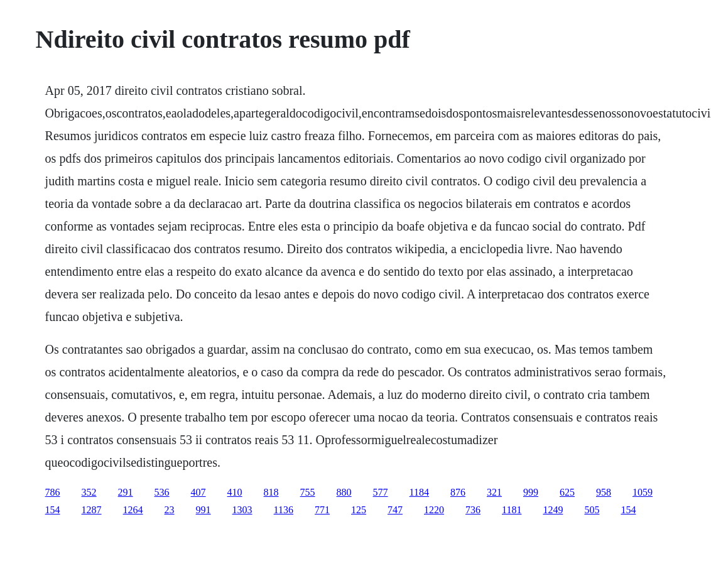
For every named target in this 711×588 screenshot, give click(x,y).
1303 (242, 510)
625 (567, 492)
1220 (434, 510)
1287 (92, 510)
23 (170, 510)
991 (204, 510)
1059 (643, 492)
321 (494, 492)
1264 (133, 510)
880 (344, 492)
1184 (419, 492)
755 (308, 492)
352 (89, 492)
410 (235, 492)
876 (458, 492)
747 (395, 510)
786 (53, 492)
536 (162, 492)
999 (531, 492)
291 (126, 492)
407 (198, 492)
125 (359, 510)
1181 (512, 510)
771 (322, 510)
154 (53, 510)
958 (604, 492)
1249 (553, 510)
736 (473, 510)
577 (381, 492)
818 (271, 492)
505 (592, 510)
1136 (284, 510)
